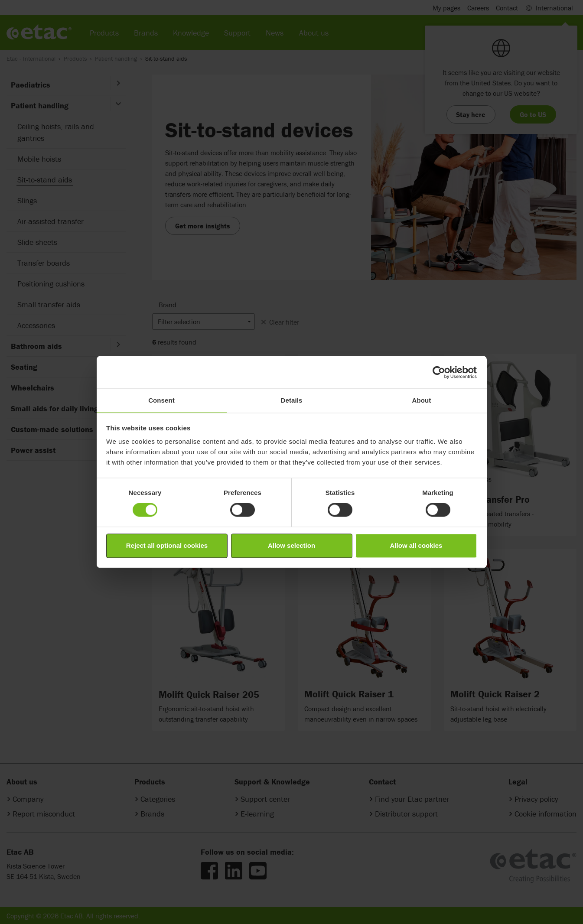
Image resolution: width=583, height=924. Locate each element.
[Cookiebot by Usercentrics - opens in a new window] (439, 372)
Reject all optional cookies (167, 545)
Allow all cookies (416, 545)
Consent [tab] (161, 400)
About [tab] (422, 400)
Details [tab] (292, 400)
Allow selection (291, 545)
